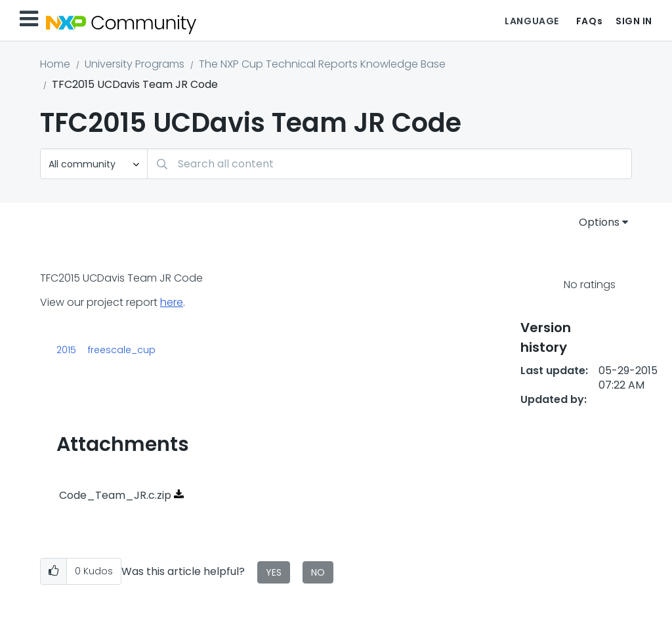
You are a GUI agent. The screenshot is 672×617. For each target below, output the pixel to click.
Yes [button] (274, 572)
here (172, 302)
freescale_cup (122, 350)
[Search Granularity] (94, 164)
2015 (66, 350)
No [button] (318, 572)
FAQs (589, 21)
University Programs (135, 64)
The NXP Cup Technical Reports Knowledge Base (322, 64)
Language (532, 21)
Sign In (634, 21)
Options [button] (599, 222)
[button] (53, 571)
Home (55, 64)
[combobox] (389, 164)
